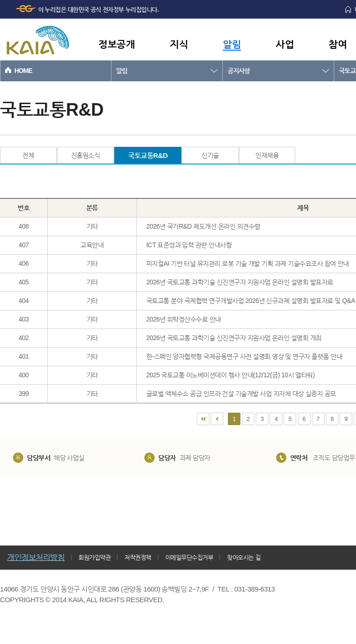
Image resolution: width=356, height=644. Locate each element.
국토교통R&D (148, 155)
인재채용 (267, 155)
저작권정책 (138, 557)
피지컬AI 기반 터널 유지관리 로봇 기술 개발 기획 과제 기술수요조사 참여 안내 (248, 263)
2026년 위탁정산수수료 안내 (184, 319)
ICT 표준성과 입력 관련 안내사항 (189, 245)
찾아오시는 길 (244, 557)
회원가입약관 (94, 557)
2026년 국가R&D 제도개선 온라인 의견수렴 (203, 226)
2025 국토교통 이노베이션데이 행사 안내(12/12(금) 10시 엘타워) (230, 375)
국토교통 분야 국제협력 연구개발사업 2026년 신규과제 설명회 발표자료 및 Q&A (251, 301)
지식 (179, 44)
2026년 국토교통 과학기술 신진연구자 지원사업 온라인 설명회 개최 (234, 338)
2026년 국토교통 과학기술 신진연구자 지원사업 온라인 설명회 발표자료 (240, 282)
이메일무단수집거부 (189, 557)
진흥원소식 (86, 155)
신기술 (210, 155)
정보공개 (117, 44)
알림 (232, 44)
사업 (285, 44)
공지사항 (239, 71)
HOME (23, 71)
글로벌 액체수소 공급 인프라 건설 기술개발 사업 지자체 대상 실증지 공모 (241, 394)
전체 (28, 155)
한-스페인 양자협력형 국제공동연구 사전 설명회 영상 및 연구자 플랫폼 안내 (244, 356)
